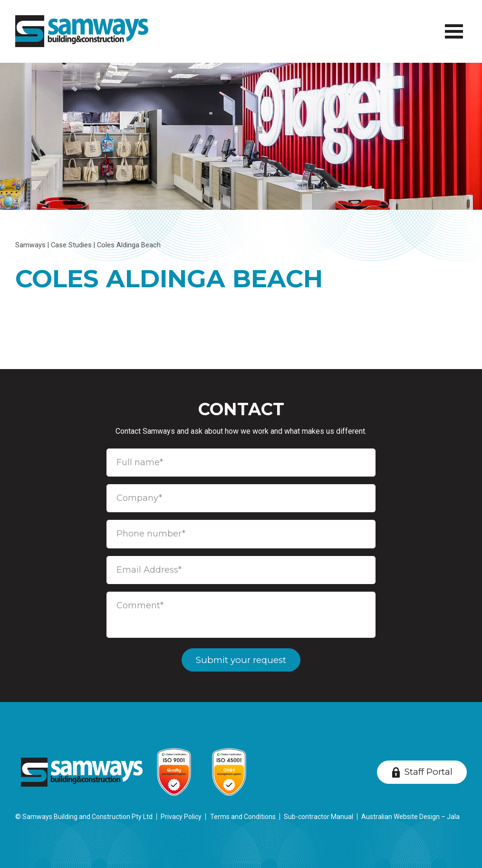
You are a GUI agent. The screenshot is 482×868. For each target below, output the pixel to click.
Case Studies (71, 245)
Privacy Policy (181, 817)
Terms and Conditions (243, 817)
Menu (452, 26)
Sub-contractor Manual (318, 817)
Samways (30, 245)
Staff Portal (429, 772)
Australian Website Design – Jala (410, 817)
